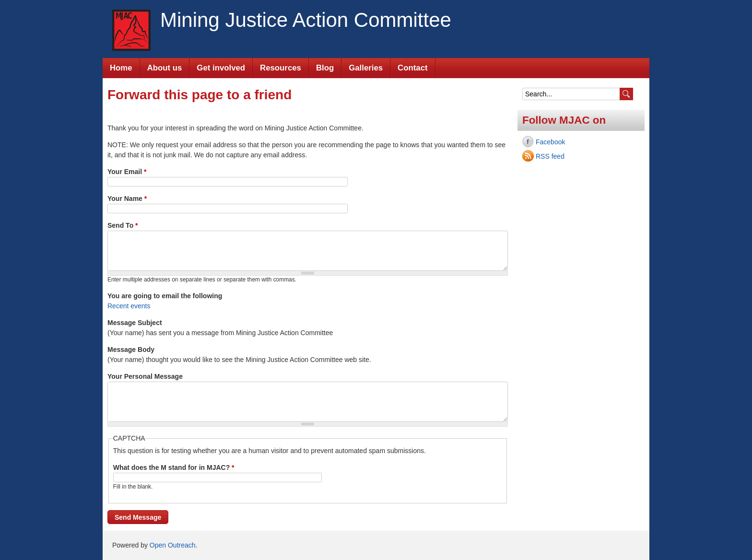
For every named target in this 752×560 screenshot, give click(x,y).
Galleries (366, 68)
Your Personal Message (145, 376)
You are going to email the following (165, 296)
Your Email (127, 172)
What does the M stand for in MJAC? (174, 467)
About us (165, 68)
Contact (412, 68)
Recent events (129, 306)
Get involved (221, 68)
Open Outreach (173, 545)
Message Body (131, 350)
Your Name (127, 198)
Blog (325, 68)
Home (121, 68)
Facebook (550, 142)
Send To (123, 225)
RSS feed (550, 156)
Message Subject (135, 323)
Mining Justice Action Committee (306, 20)
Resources (281, 68)
